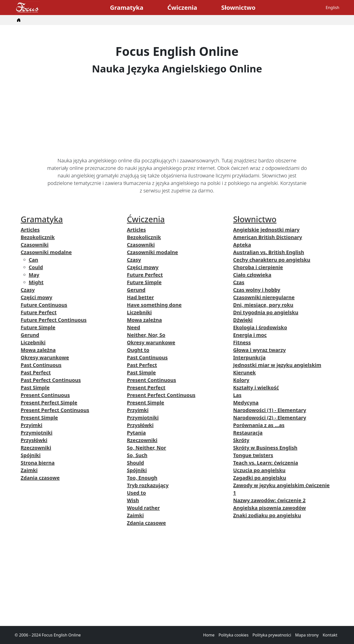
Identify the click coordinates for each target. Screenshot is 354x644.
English (332, 8)
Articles (30, 230)
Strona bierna (38, 463)
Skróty (241, 440)
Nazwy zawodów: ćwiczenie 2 (269, 500)
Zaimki (29, 470)
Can (34, 260)
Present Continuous (45, 395)
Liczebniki (33, 342)
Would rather (143, 508)
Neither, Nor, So (146, 335)
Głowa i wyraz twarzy (260, 350)
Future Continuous (44, 305)
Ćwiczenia (182, 7)
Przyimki (32, 425)
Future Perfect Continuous (54, 320)
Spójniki (31, 455)
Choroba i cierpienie (258, 267)
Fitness (242, 342)
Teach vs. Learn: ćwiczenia (266, 463)
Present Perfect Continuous (55, 410)
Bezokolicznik (38, 237)
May (34, 275)
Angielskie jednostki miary (266, 230)
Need (134, 327)
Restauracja (248, 433)
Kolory (241, 380)
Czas (239, 282)
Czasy (28, 290)
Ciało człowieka (252, 275)
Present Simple (39, 418)
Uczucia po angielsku (259, 470)
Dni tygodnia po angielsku (266, 312)
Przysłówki (34, 440)
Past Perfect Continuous (51, 380)
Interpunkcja (250, 357)
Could (36, 267)
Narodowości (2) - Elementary (270, 418)
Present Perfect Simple (49, 403)
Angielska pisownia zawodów (270, 508)
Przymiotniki (37, 433)
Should (136, 463)
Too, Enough (142, 478)
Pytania (136, 433)
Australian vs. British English (269, 252)
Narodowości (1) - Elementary (270, 410)
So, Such (137, 455)
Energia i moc (250, 335)
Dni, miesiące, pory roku (263, 305)
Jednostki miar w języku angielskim (277, 365)
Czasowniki (35, 245)
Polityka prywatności (272, 635)
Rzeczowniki (36, 448)
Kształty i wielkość (256, 388)
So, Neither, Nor (147, 448)
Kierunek (245, 372)
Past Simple (35, 388)
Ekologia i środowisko (260, 327)
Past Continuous (41, 365)
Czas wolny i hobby (257, 290)
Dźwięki (243, 320)
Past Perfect (36, 372)
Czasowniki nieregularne (264, 297)
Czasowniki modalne (46, 252)
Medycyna (246, 403)
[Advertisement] (177, 116)
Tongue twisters (253, 455)
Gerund (30, 335)
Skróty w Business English (265, 448)
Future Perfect (39, 312)
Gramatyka (127, 7)
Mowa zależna (38, 350)
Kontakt (330, 635)
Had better (141, 297)
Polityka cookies (233, 635)
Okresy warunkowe (45, 357)
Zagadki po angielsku (260, 478)
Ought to (138, 350)
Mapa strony (307, 635)
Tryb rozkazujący (148, 485)
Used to (137, 493)
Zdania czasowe (40, 478)
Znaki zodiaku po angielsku (267, 515)
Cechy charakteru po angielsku (272, 260)
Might (36, 282)
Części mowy (37, 297)
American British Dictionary (268, 237)
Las (237, 395)
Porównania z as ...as (259, 425)
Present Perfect (146, 388)
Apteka (242, 245)
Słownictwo (238, 7)
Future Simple (38, 327)
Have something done (154, 305)
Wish (133, 500)
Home (209, 635)
